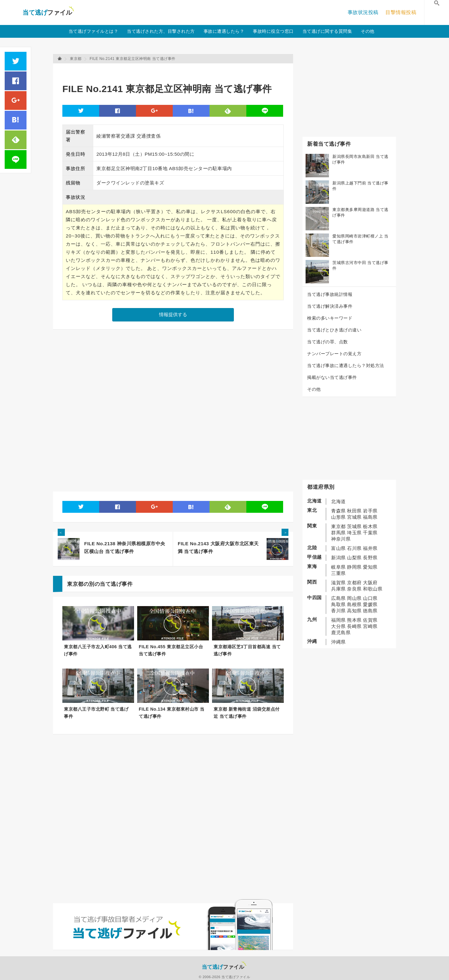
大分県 (338, 626)
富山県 (338, 548)
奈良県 (354, 589)
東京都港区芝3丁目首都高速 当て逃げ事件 (247, 650)
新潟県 (338, 558)
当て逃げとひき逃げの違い (334, 330)
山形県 (338, 517)
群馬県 (338, 533)
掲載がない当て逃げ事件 (332, 377)
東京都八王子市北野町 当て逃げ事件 (96, 713)
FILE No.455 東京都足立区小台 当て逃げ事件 (171, 650)
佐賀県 (370, 620)
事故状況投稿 (363, 12)
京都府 (354, 583)
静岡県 (354, 567)
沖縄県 (338, 642)
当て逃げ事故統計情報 (330, 294)
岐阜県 (338, 567)
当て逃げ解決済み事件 (330, 306)
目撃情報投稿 (401, 12)
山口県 (370, 598)
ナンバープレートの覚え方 (334, 354)
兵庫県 (338, 589)
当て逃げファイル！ (48, 12)
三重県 (338, 573)
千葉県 (370, 533)
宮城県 (354, 517)
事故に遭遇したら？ (224, 31)
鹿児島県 (341, 632)
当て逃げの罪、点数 (328, 342)
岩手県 (370, 511)
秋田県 (354, 511)
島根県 (354, 604)
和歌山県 (373, 589)
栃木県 (370, 526)
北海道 (338, 501)
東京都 (338, 526)
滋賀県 (338, 583)
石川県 (354, 548)
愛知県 (370, 567)
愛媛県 (370, 604)
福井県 (370, 548)
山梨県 (354, 558)
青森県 (338, 511)
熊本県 (354, 620)
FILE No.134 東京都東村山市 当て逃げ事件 (171, 713)
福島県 (370, 517)
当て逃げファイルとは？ (94, 31)
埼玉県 (354, 533)
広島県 (338, 598)
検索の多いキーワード (330, 318)
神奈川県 (341, 539)
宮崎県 (370, 626)
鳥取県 (338, 604)
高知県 (354, 611)
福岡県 (338, 620)
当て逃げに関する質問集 (327, 31)
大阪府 (370, 583)
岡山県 (354, 598)
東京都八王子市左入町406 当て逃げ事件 (98, 650)
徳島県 (370, 611)
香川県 (338, 611)
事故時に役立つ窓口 (273, 31)
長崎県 (354, 626)
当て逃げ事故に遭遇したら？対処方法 (346, 365)
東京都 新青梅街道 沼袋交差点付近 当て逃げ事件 (247, 713)
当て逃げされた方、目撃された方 (161, 31)
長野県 (370, 558)
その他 (368, 31)
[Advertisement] (176, 70)
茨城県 (354, 526)
